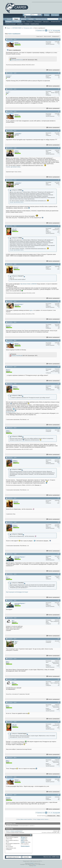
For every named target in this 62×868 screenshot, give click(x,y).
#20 (59, 574)
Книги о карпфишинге (14, 34)
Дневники (24, 19)
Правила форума (25, 846)
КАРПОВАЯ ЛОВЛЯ (17, 28)
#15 (59, 428)
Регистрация (55, 15)
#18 (59, 522)
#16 (59, 457)
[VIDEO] (23, 842)
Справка (17, 22)
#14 (59, 384)
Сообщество (29, 22)
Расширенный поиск (55, 21)
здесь (31, 310)
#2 (59, 73)
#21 (59, 600)
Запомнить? (28, 17)
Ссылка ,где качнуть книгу (13, 167)
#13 (59, 367)
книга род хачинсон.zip (17, 60)
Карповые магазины (41, 19)
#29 (59, 777)
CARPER (54, 857)
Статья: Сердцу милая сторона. (41, 819)
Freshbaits (27, 24)
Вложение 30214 (11, 412)
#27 (59, 722)
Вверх (58, 816)
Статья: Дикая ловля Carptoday (24, 819)
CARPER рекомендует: (11, 24)
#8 (59, 226)
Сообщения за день (10, 22)
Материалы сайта (28, 28)
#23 (59, 639)
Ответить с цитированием (53, 70)
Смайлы (23, 839)
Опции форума (38, 22)
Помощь (47, 15)
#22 (59, 618)
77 (59, 44)
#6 (59, 148)
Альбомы (31, 19)
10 (59, 307)
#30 (59, 795)
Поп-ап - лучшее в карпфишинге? (14, 831)
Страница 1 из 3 (41, 30)
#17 (59, 498)
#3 (59, 89)
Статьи (9, 19)
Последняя (56, 31)
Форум (16, 19)
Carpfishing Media (35, 24)
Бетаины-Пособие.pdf (17, 356)
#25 (59, 679)
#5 (59, 130)
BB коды (23, 837)
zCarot (35, 866)
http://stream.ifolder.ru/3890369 (29, 284)
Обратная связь (47, 857)
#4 (59, 111)
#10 (59, 301)
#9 (59, 264)
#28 (59, 757)
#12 (59, 340)
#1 (59, 39)
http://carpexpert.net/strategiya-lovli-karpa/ (17, 592)
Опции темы (39, 36)
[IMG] (22, 841)
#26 (59, 702)
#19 (59, 554)
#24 (59, 659)
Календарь (23, 22)
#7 (59, 180)
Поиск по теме (47, 36)
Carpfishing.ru (20, 24)
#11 (59, 322)
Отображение (55, 36)
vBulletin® (32, 863)
